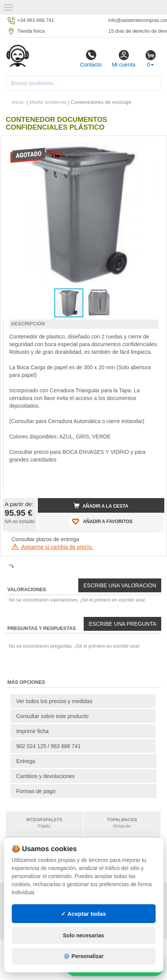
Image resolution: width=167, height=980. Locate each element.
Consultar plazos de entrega (45, 539)
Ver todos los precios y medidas (54, 701)
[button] (152, 145)
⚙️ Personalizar (83, 956)
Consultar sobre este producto (52, 716)
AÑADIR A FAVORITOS (101, 521)
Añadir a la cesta (101, 506)
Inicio (18, 102)
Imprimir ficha (32, 731)
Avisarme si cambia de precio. (52, 547)
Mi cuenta (124, 58)
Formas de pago (36, 791)
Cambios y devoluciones (46, 776)
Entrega (26, 761)
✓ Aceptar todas (83, 914)
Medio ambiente (48, 102)
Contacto (91, 58)
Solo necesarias (83, 935)
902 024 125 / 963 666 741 (48, 746)
